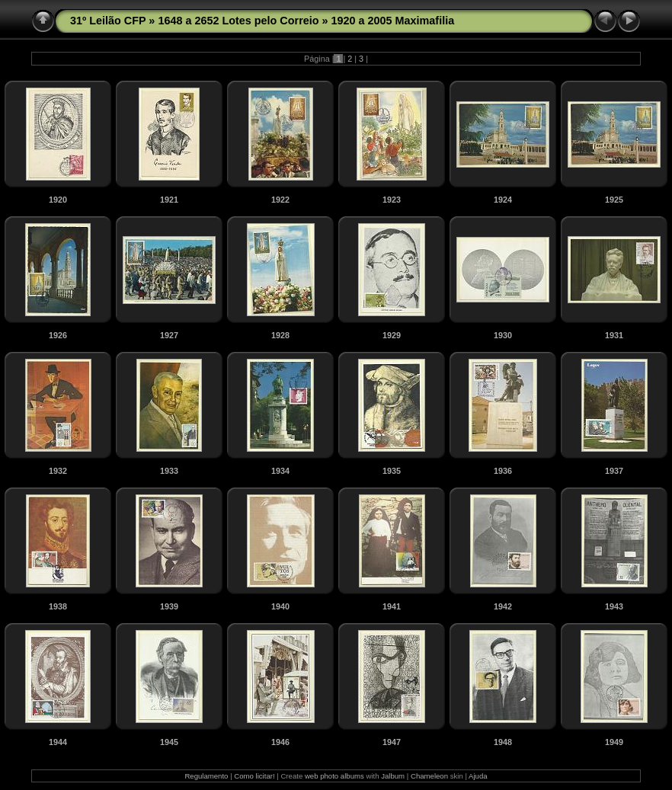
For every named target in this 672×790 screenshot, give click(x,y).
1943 (614, 606)
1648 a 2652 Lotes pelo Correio (238, 21)
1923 (392, 200)
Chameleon (429, 776)
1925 (614, 200)
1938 (58, 606)
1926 (58, 335)
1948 (503, 742)
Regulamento (206, 776)
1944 (58, 742)
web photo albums (334, 776)
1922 (280, 200)
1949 (614, 742)
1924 (503, 200)
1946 (280, 742)
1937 (614, 471)
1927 (169, 335)
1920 (58, 200)
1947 (392, 742)
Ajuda (478, 776)
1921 (169, 200)
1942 (503, 606)
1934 (280, 471)
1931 (614, 335)
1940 (280, 606)
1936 (503, 471)
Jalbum (393, 776)
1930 (503, 335)
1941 (392, 606)
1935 (392, 471)
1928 (280, 335)
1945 (169, 742)
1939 (169, 606)
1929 (392, 335)
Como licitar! (254, 776)
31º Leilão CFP (108, 21)
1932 (58, 471)
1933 (169, 471)
